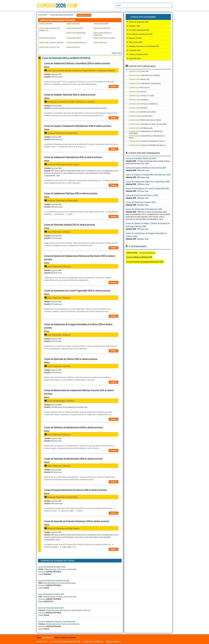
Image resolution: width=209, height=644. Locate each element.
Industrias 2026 (134, 26)
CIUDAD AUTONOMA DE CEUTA (147, 141)
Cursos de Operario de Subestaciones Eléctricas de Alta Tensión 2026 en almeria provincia (79, 258)
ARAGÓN (138, 108)
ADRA (46, 24)
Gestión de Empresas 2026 (138, 22)
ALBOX (73, 24)
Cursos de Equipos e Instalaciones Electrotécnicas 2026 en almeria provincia (78, 126)
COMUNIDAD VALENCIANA (145, 84)
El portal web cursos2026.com (93, 641)
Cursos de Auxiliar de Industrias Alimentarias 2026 (145, 262)
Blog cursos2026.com (114, 641)
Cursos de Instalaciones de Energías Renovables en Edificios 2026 (146, 235)
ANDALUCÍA (139, 80)
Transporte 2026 (135, 50)
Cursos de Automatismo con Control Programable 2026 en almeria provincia (77, 291)
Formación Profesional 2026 (139, 30)
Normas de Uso (42, 641)
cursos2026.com (48, 637)
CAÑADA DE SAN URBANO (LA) (50, 29)
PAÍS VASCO (139, 88)
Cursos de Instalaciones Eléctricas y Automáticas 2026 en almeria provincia (77, 63)
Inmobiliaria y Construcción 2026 (140, 34)
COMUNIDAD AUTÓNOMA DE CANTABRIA (146, 132)
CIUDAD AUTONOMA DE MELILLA (147, 145)
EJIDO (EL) (47, 38)
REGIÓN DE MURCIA (142, 112)
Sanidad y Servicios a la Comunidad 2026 (144, 46)
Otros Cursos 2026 (135, 42)
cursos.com (57, 5)
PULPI (73, 47)
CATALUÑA (139, 71)
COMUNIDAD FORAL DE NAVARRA (148, 124)
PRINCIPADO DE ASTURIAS (145, 120)
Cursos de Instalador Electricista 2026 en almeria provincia (70, 95)
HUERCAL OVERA (104, 38)
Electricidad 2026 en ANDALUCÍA (62, 15)
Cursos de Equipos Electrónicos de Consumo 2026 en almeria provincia (75, 490)
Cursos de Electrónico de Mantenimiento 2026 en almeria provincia (73, 427)
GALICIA (138, 92)
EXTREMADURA (141, 128)
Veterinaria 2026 (135, 59)
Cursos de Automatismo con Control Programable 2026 (147, 188)
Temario (114, 86)
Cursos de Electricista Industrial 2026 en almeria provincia (69, 225)
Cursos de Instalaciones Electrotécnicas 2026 (54, 580)
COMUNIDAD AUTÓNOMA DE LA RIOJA (147, 137)
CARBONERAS (76, 33)
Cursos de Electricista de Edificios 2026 (52, 567)
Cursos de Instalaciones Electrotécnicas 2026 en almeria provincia (73, 157)
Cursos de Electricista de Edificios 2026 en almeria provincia (71, 359)
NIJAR (100, 43)
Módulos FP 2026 (135, 38)
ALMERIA (101, 24)
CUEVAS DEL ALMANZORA (102, 34)
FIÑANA (74, 38)
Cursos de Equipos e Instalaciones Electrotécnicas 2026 (148, 175)
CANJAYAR (75, 28)
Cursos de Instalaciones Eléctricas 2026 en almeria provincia (71, 193)
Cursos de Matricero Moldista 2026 (139, 257)
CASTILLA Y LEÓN (141, 96)
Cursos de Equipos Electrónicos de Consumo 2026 (146, 168)
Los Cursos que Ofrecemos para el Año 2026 (65, 641)
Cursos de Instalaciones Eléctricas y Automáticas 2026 (57, 622)
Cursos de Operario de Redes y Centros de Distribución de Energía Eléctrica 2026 (148, 225)
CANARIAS (139, 100)
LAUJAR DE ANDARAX (51, 43)
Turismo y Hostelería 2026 (138, 54)
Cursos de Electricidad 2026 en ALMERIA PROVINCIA (66, 58)
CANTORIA (102, 28)
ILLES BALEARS (141, 116)
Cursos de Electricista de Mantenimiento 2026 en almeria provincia (73, 459)
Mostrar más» (117, 53)
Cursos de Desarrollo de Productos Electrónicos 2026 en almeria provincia (77, 521)
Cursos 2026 (42, 15)
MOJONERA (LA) (76, 43)
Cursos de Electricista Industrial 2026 (51, 608)
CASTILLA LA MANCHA (143, 104)
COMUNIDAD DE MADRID (144, 75)
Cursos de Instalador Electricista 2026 (51, 594)
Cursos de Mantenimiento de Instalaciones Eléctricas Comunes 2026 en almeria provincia (79, 392)
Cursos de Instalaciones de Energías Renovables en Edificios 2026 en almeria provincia (78, 326)
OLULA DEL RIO (49, 47)
